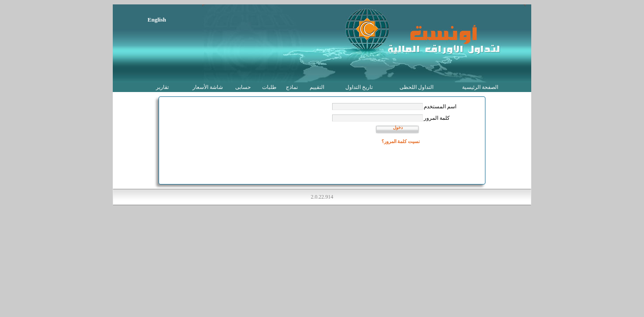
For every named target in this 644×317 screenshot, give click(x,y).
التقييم (317, 87)
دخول (398, 127)
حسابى (243, 87)
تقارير (162, 87)
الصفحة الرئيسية (480, 87)
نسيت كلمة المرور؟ (401, 141)
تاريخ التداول (359, 87)
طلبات (269, 87)
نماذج (292, 87)
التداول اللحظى (416, 87)
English (157, 20)
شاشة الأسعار (208, 87)
